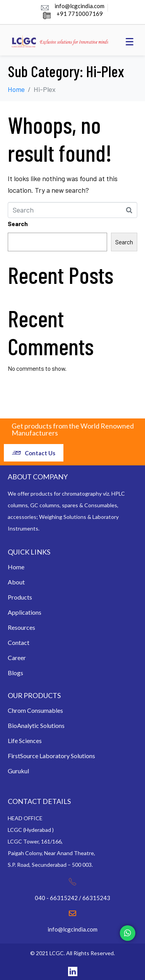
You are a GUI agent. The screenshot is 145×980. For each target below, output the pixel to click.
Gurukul (18, 771)
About (16, 582)
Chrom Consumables (35, 710)
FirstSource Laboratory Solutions (51, 756)
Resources (21, 627)
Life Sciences (25, 741)
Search (18, 224)
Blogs (15, 673)
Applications (25, 612)
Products (20, 597)
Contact (19, 642)
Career (17, 658)
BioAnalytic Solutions (36, 725)
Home (16, 567)
